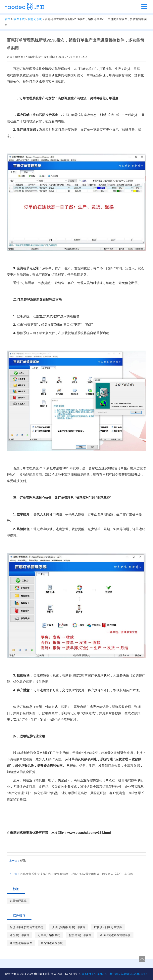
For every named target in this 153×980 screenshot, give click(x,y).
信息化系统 (35, 19)
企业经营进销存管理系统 (115, 935)
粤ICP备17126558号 (94, 974)
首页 (8, 19)
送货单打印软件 (20, 935)
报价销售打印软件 (80, 935)
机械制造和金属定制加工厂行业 (40, 753)
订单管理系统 (18, 901)
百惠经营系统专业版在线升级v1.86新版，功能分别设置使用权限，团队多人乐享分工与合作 (76, 874)
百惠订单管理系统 (26, 69)
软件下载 (19, 19)
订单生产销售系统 (49, 935)
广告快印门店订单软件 (108, 927)
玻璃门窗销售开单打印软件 (69, 927)
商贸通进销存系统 (52, 943)
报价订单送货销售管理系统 (26, 927)
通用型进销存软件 (21, 943)
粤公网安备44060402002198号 (129, 974)
